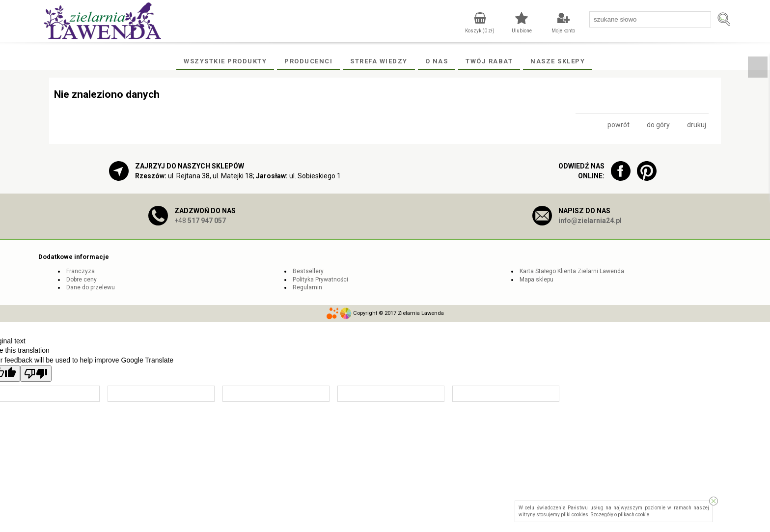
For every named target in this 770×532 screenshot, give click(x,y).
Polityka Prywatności (320, 280)
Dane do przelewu (91, 287)
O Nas (437, 61)
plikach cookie (633, 515)
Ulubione (522, 31)
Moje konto (563, 31)
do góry (658, 125)
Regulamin (307, 287)
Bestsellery (308, 271)
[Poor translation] (36, 374)
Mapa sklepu (536, 280)
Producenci (308, 61)
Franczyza (81, 271)
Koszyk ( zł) (480, 31)
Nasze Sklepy (558, 61)
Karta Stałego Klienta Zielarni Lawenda (572, 271)
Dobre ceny (82, 280)
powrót (619, 125)
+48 (200, 221)
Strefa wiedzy (379, 61)
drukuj (697, 125)
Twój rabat (489, 61)
